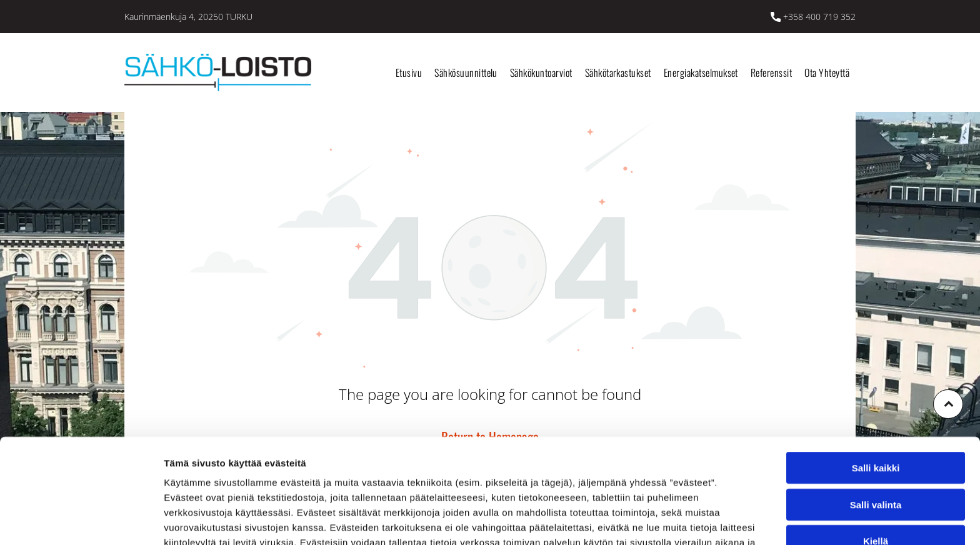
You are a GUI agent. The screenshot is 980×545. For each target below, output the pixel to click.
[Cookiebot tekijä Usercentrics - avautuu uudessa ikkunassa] (81, 521)
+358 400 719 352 (819, 17)
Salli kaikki (876, 391)
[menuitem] (409, 72)
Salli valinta (876, 427)
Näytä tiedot (668, 520)
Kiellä (876, 464)
